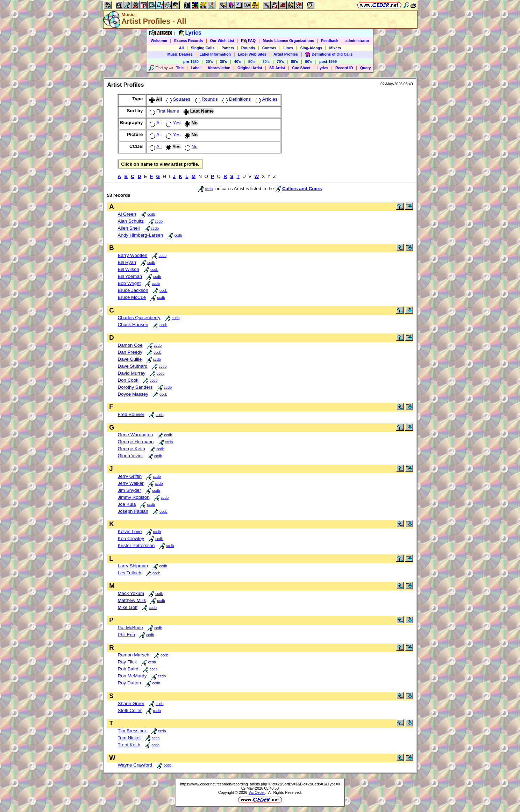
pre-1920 (191, 62)
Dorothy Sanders (135, 387)
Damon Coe (130, 345)
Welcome (159, 41)
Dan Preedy (130, 352)
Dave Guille (130, 359)
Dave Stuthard (133, 366)
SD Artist (277, 68)
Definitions (236, 99)
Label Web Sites (252, 54)
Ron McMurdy (132, 676)
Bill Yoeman (130, 276)
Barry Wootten (133, 255)
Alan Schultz (131, 221)
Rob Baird (128, 669)
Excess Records (188, 41)
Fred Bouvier (131, 414)
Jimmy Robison (134, 497)
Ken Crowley (131, 538)
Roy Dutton (130, 683)
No (191, 147)
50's (252, 62)
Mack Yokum (131, 593)
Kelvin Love (130, 531)
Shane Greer (131, 703)
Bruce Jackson (133, 290)
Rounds (248, 48)
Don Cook (128, 380)
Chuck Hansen (133, 325)
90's (309, 62)
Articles (266, 99)
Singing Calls (203, 48)
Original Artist (250, 68)
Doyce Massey (133, 394)
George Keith (132, 449)
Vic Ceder (257, 792)
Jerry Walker (131, 483)
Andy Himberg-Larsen (141, 235)
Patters (228, 48)
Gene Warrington (136, 435)
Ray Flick (127, 662)
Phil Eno (127, 635)
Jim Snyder (130, 490)
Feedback (330, 41)
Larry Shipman (133, 566)
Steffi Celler (130, 710)
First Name (164, 111)
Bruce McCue (132, 297)
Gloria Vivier (130, 456)
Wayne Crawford (135, 765)
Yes (173, 123)
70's (280, 62)
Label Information (215, 54)
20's (209, 62)
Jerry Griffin (130, 476)
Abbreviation (219, 68)
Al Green (127, 214)
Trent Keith (129, 745)
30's (223, 62)
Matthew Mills (132, 600)
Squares (178, 99)
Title (180, 68)
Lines (288, 48)
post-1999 (328, 62)
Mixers (335, 48)
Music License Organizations (288, 41)
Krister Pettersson (136, 545)
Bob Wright (129, 283)
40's (237, 62)
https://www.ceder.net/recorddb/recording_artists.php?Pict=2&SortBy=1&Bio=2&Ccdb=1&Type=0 (260, 784)
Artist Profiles (286, 54)
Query (366, 68)
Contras (269, 48)
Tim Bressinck (132, 731)
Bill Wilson (129, 269)
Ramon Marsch (134, 655)
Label (195, 68)
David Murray (132, 373)
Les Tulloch (130, 573)
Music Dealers (180, 54)
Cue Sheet (301, 68)
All (181, 48)
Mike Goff (128, 607)
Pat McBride (131, 628)
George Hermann (136, 442)
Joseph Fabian (133, 511)
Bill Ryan (127, 262)
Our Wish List (222, 41)
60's (266, 62)
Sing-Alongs (311, 48)
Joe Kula (127, 504)
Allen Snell (129, 228)
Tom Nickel (129, 738)
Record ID (344, 68)
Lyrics (323, 68)
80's (294, 62)
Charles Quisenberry (139, 318)
